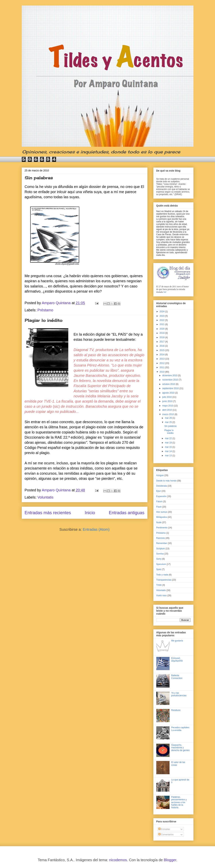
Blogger (170, 860)
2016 (162, 346)
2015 (162, 350)
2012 (162, 363)
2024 (162, 312)
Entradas (164, 829)
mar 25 (169, 422)
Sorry (159, 559)
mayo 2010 (168, 406)
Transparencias (164, 580)
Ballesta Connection (177, 677)
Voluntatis (46, 497)
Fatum (159, 501)
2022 (162, 320)
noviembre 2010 (170, 380)
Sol (165, 292)
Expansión (161, 496)
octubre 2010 (169, 384)
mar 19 (169, 443)
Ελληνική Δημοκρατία (177, 659)
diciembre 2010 (170, 376)
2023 (162, 316)
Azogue (160, 475)
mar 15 (169, 447)
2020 (162, 329)
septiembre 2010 (171, 388)
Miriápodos (162, 517)
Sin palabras (39, 178)
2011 (162, 367)
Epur (159, 491)
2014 (162, 355)
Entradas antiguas (127, 513)
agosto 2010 (169, 393)
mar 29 (169, 418)
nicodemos (118, 860)
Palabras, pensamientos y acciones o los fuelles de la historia (179, 802)
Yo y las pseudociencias (179, 694)
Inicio (90, 513)
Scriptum (161, 549)
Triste (159, 585)
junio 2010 (168, 401)
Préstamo (45, 310)
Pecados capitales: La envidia (180, 729)
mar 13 (169, 456)
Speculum (161, 564)
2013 (162, 359)
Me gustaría (177, 641)
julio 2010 (167, 397)
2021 (162, 324)
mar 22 (169, 438)
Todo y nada (162, 575)
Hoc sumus (162, 512)
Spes (159, 569)
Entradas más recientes (48, 513)
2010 (162, 372)
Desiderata (162, 486)
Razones (161, 538)
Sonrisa (160, 554)
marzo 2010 (168, 414)
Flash (159, 507)
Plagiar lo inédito (44, 320)
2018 (162, 337)
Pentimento (162, 528)
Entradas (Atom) (96, 529)
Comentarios (166, 835)
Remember (162, 543)
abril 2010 (167, 410)
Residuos (176, 710)
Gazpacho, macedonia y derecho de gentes (180, 748)
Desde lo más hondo (166, 481)
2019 (162, 333)
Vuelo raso (162, 595)
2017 (162, 342)
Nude (159, 522)
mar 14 (169, 451)
